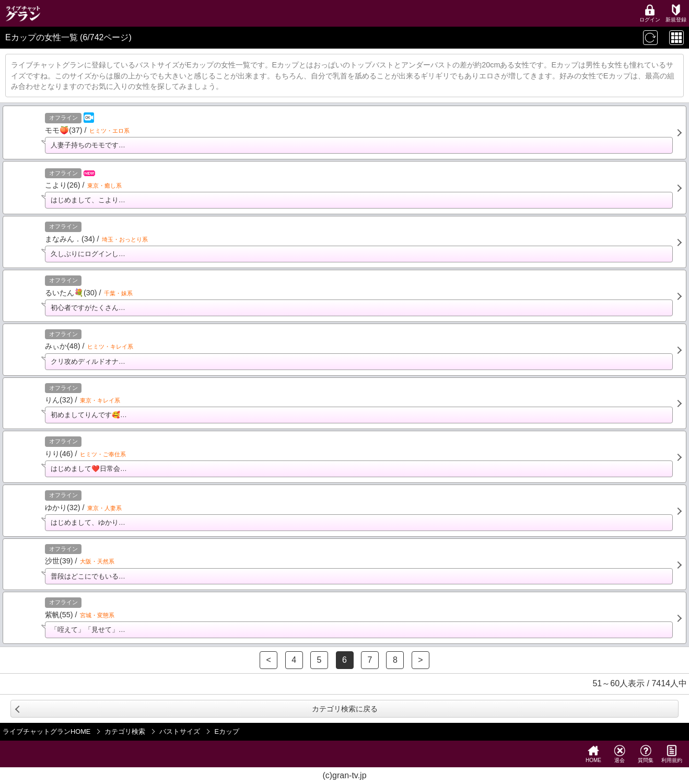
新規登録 (676, 13)
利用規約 (672, 754)
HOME (593, 754)
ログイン (650, 13)
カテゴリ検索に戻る (345, 709)
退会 (620, 754)
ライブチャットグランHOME (46, 731)
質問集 (646, 754)
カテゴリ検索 (125, 731)
